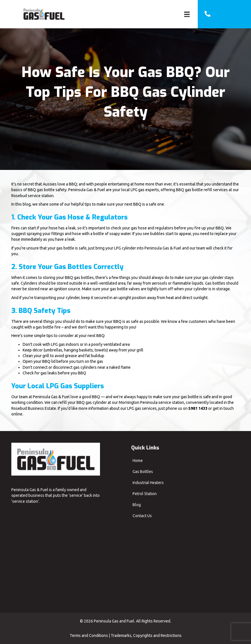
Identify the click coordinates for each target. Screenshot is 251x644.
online (17, 414)
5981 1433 (198, 408)
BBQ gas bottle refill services (202, 190)
